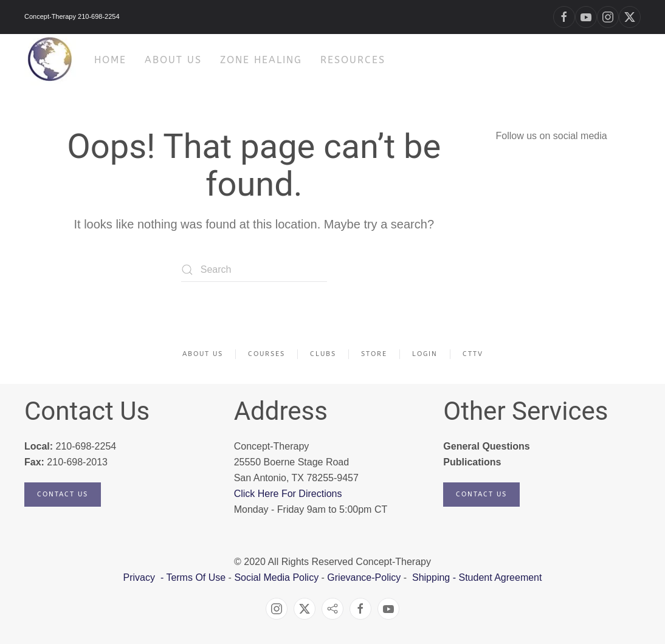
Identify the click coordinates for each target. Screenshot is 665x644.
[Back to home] (50, 60)
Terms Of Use (196, 577)
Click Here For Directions (288, 494)
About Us (203, 354)
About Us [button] (173, 60)
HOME (110, 60)
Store (374, 354)
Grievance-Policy (364, 577)
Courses (267, 354)
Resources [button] (353, 60)
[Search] (254, 270)
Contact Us (63, 494)
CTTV (473, 354)
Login (425, 354)
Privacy (141, 577)
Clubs (323, 354)
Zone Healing (261, 60)
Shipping (431, 577)
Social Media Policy (275, 577)
